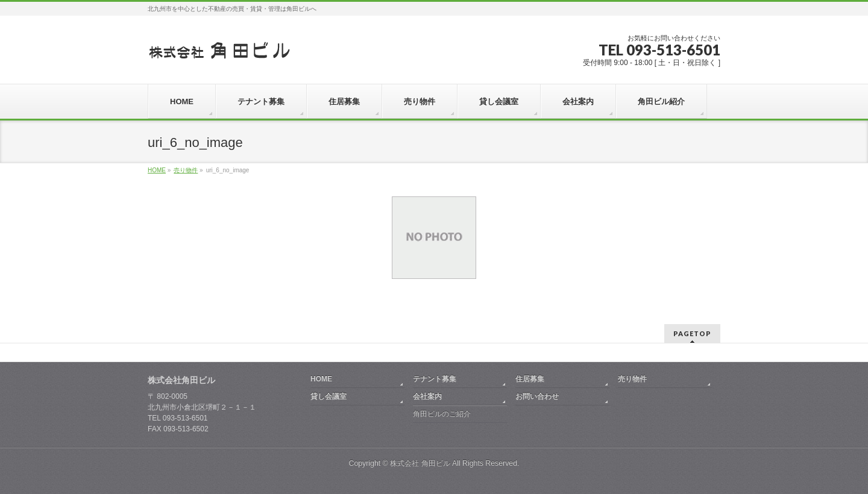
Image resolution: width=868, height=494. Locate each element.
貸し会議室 (329, 396)
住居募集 (530, 379)
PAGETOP (692, 333)
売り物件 (632, 379)
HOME (321, 379)
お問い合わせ (537, 396)
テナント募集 (435, 379)
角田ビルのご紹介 (442, 414)
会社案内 (427, 396)
